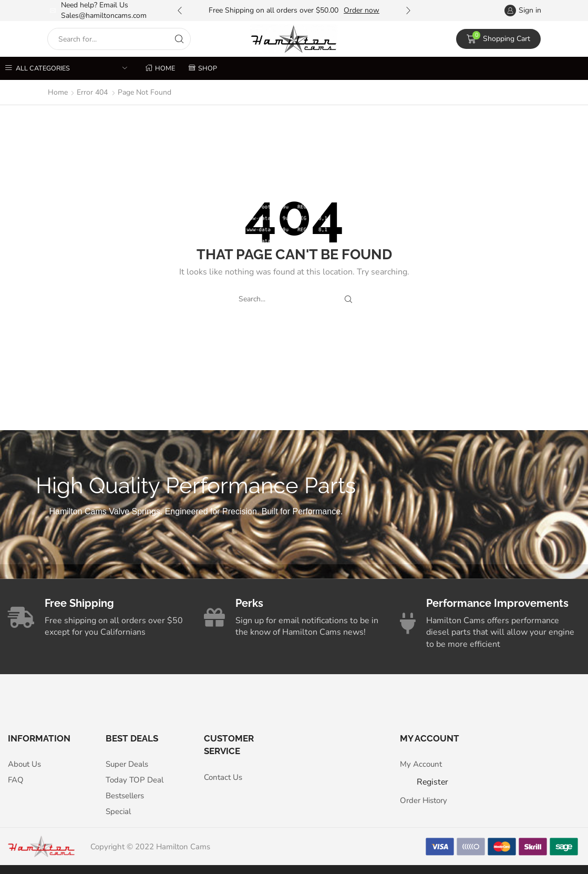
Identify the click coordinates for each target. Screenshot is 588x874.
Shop (203, 68)
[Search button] (180, 39)
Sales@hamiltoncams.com (104, 16)
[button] (180, 11)
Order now (362, 10)
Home (160, 68)
